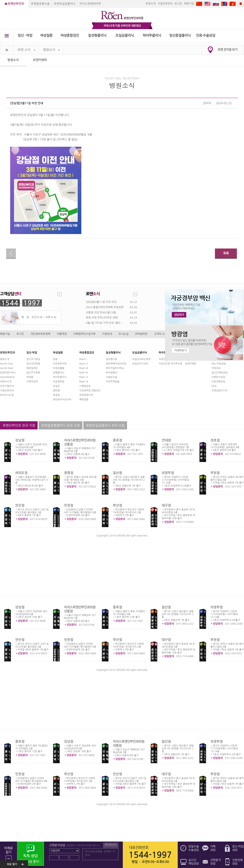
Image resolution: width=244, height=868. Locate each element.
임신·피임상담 (219, 364)
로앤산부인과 (16, 4)
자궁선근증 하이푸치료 (170, 364)
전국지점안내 (7, 386)
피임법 (30, 377)
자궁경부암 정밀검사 (90, 391)
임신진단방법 (33, 364)
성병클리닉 (59, 373)
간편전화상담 (218, 382)
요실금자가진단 (140, 364)
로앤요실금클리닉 (65, 4)
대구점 (166, 505)
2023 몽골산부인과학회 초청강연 (105, 307)
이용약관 (62, 334)
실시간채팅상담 (219, 373)
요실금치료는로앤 (141, 359)
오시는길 (124, 334)
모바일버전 (141, 334)
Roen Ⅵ (84, 382)
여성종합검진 (70, 36)
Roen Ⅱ (84, 364)
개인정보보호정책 (40, 334)
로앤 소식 (26, 50)
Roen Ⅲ (84, 368)
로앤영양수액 (86, 395)
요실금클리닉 (125, 36)
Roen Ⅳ (84, 373)
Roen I (83, 359)
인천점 (69, 505)
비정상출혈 (59, 368)
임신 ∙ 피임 (25, 36)
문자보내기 (111, 845)
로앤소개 (151, 4)
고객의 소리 (161, 334)
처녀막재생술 (113, 382)
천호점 (215, 440)
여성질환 (46, 36)
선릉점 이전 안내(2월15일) (101, 313)
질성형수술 (111, 359)
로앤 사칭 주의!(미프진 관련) (102, 318)
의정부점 (168, 473)
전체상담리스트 (219, 391)
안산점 (20, 505)
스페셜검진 (85, 386)
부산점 (117, 505)
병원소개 (5, 359)
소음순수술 (111, 377)
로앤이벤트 (40, 60)
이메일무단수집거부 (84, 334)
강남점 (20, 440)
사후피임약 (32, 382)
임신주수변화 (33, 373)
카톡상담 (216, 368)
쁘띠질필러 (111, 373)
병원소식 (51, 50)
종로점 (117, 440)
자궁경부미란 (60, 364)
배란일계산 (32, 368)
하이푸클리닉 (152, 36)
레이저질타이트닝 (115, 368)
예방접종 (84, 400)
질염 (55, 359)
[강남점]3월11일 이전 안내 (101, 302)
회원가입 (189, 4)
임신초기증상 (33, 359)
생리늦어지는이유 (62, 400)
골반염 (56, 391)
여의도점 (21, 473)
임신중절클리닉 (180, 36)
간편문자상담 (218, 377)
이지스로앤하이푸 (90, 4)
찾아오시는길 (7, 395)
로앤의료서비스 (8, 373)
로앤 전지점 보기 (227, 50)
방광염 (56, 395)
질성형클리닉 (97, 36)
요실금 (56, 386)
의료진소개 (6, 382)
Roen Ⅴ (84, 377)
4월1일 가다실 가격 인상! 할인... (104, 323)
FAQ (214, 386)
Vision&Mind (7, 377)
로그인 (178, 4)
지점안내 (107, 334)
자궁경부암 (59, 382)
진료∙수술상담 (206, 36)
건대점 (166, 440)
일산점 (117, 473)
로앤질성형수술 (40, 4)
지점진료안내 (165, 4)
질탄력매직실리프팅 (116, 364)
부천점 (215, 473)
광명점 (69, 473)
